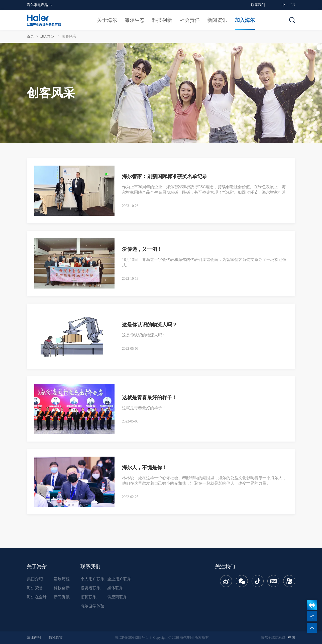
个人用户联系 (92, 579)
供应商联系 (117, 597)
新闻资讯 (62, 597)
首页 (30, 36)
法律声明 (34, 638)
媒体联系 (115, 588)
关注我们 (225, 566)
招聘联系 (88, 597)
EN (293, 5)
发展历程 (62, 579)
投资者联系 (90, 588)
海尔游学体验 (92, 606)
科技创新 (62, 588)
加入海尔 (48, 36)
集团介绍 (35, 579)
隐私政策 (56, 638)
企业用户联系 (119, 579)
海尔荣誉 (35, 588)
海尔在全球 (37, 597)
